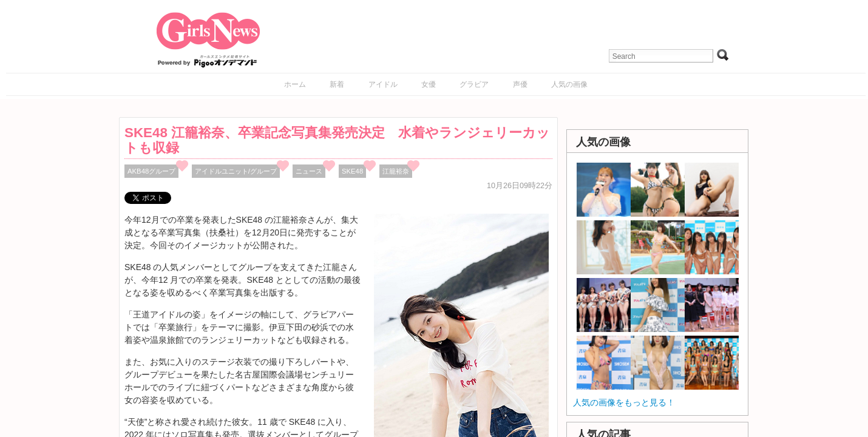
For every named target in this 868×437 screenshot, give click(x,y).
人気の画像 (569, 84)
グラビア (474, 84)
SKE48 (352, 171)
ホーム (295, 84)
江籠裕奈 (396, 171)
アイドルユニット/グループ (236, 171)
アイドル (383, 84)
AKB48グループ (151, 171)
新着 (337, 84)
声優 (520, 84)
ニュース (309, 171)
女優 (429, 84)
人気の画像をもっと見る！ (624, 402)
